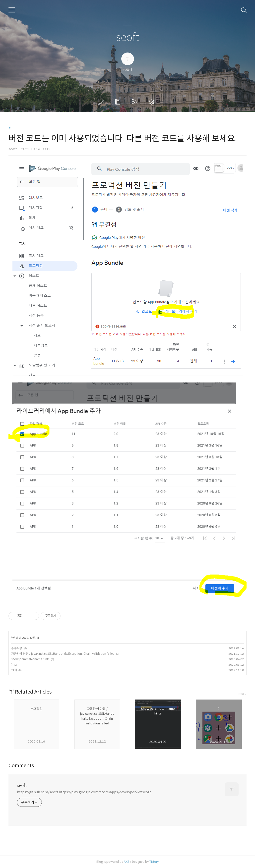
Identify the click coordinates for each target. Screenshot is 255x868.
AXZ (127, 862)
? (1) (14, 670)
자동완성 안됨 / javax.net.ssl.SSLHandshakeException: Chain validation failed (63, 654)
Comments (21, 766)
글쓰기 (102, 102)
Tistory (154, 862)
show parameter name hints (30, 659)
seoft (127, 37)
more (243, 694)
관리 (153, 102)
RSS (136, 102)
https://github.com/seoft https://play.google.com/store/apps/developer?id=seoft (84, 792)
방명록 (119, 102)
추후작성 (17, 648)
